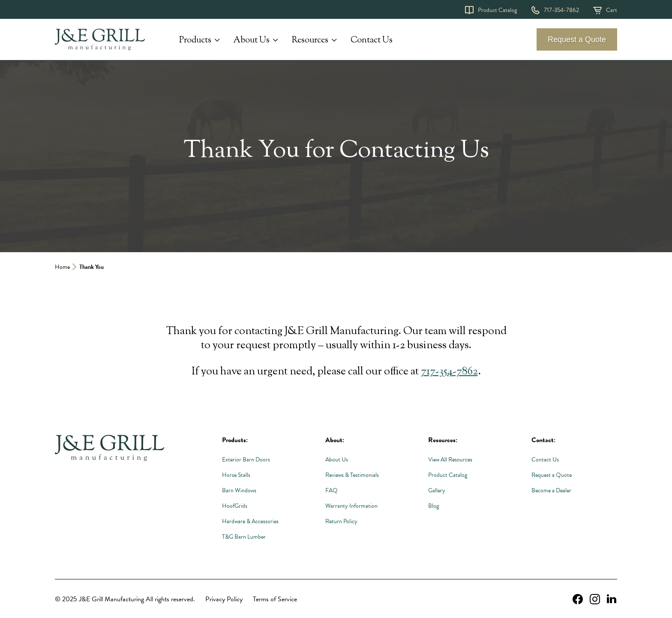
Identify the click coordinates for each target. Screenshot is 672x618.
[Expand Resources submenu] (334, 40)
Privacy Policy (224, 599)
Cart (612, 10)
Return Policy (341, 521)
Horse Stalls (236, 475)
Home (62, 267)
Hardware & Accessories (250, 521)
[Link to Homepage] (109, 449)
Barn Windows (239, 490)
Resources (310, 41)
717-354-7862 (561, 10)
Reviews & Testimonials (352, 475)
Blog (433, 506)
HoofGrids (235, 506)
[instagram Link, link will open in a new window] (595, 599)
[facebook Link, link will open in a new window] (578, 599)
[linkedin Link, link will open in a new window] (612, 599)
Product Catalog (497, 10)
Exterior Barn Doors (246, 460)
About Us (252, 41)
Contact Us (372, 41)
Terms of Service (275, 599)
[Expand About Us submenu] (276, 40)
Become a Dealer (551, 490)
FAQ (331, 490)
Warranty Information (351, 506)
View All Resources (450, 460)
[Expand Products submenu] (217, 40)
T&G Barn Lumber (244, 537)
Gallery (437, 490)
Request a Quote (577, 39)
